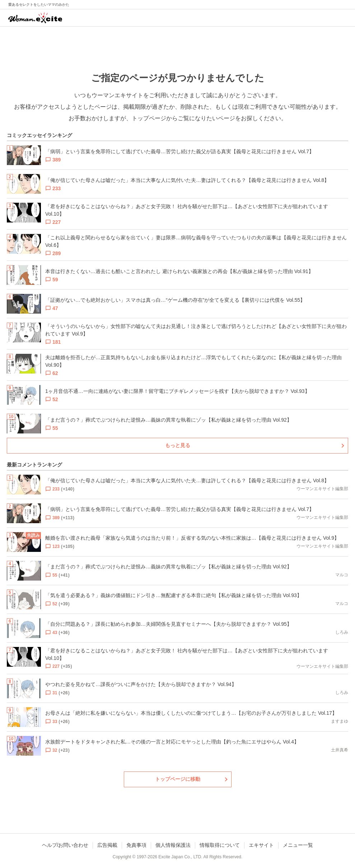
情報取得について (220, 845)
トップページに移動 (178, 779)
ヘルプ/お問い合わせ (65, 845)
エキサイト (261, 845)
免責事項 (136, 845)
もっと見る (178, 445)
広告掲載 (107, 845)
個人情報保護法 (173, 845)
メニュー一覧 (298, 845)
